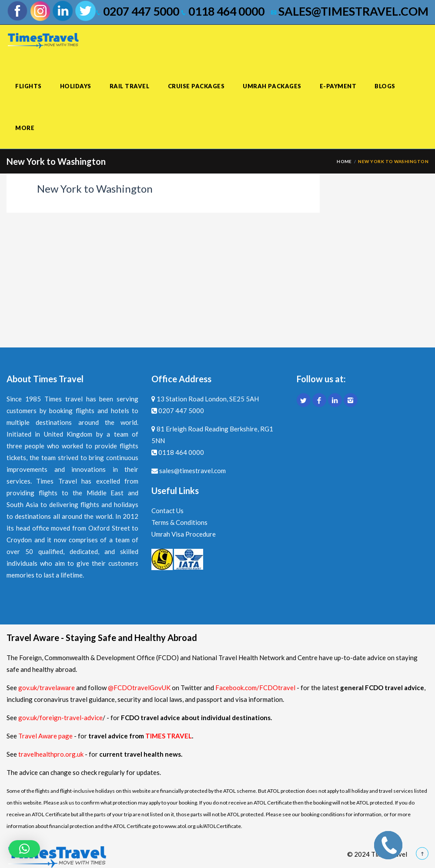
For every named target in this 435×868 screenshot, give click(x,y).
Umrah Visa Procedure (184, 534)
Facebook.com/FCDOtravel (255, 688)
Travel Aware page (45, 736)
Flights (28, 86)
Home (344, 161)
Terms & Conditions (179, 522)
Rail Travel (130, 86)
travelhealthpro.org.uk (52, 754)
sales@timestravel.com (350, 11)
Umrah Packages (272, 86)
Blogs (385, 86)
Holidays (76, 86)
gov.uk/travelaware (47, 688)
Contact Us (167, 511)
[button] (24, 849)
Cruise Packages (196, 86)
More (25, 128)
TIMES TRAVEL (169, 736)
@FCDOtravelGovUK (139, 688)
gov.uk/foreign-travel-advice (60, 718)
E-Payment (338, 86)
